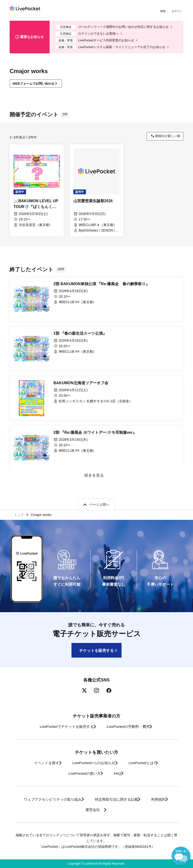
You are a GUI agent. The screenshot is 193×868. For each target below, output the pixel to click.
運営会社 (93, 810)
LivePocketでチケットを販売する (62, 726)
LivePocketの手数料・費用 (130, 726)
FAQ (118, 773)
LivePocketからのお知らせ (92, 763)
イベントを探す (39, 763)
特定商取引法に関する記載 (116, 799)
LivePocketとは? (146, 763)
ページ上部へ (99, 503)
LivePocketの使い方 (81, 773)
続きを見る (94, 479)
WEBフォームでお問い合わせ (36, 87)
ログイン (177, 11)
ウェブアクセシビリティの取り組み (46, 799)
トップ (19, 514)
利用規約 (163, 799)
